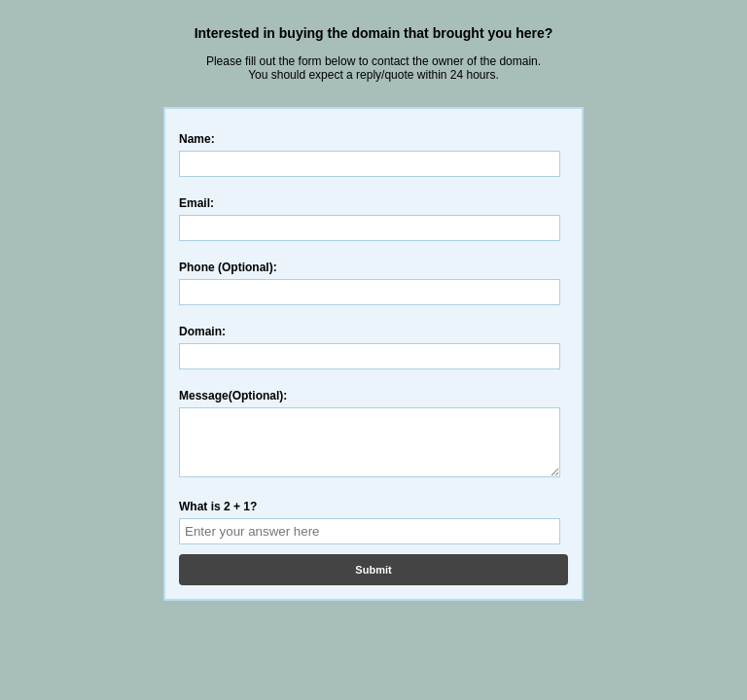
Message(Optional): (233, 396)
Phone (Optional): (228, 267)
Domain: (202, 332)
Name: (197, 139)
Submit (373, 581)
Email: (196, 203)
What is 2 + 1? (218, 518)
